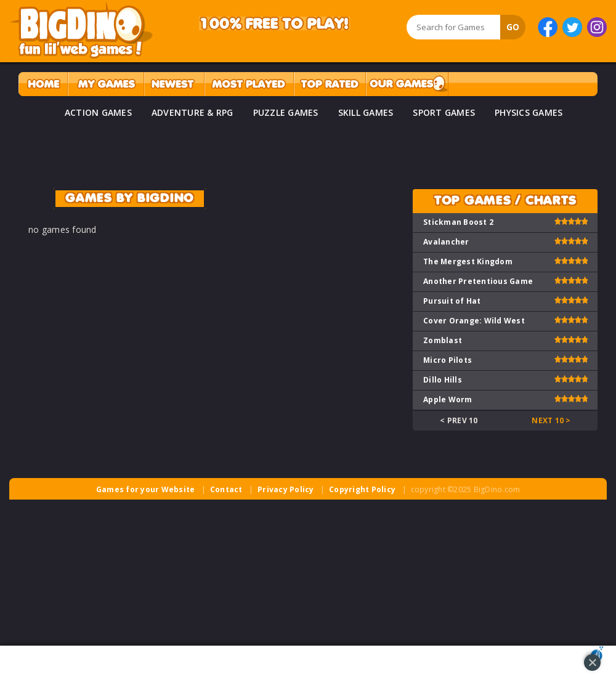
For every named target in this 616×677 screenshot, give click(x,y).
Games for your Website (146, 489)
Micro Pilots (448, 360)
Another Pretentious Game (478, 281)
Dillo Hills (443, 380)
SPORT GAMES (444, 112)
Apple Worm (448, 399)
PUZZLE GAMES (286, 112)
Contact (226, 489)
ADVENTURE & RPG (192, 112)
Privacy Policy (286, 489)
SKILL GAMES (366, 112)
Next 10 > (551, 420)
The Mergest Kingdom (468, 261)
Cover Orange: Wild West (474, 321)
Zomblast (443, 340)
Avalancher (446, 242)
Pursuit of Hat (452, 301)
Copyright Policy (362, 489)
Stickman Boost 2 (458, 222)
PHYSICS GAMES (529, 112)
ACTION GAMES (98, 112)
